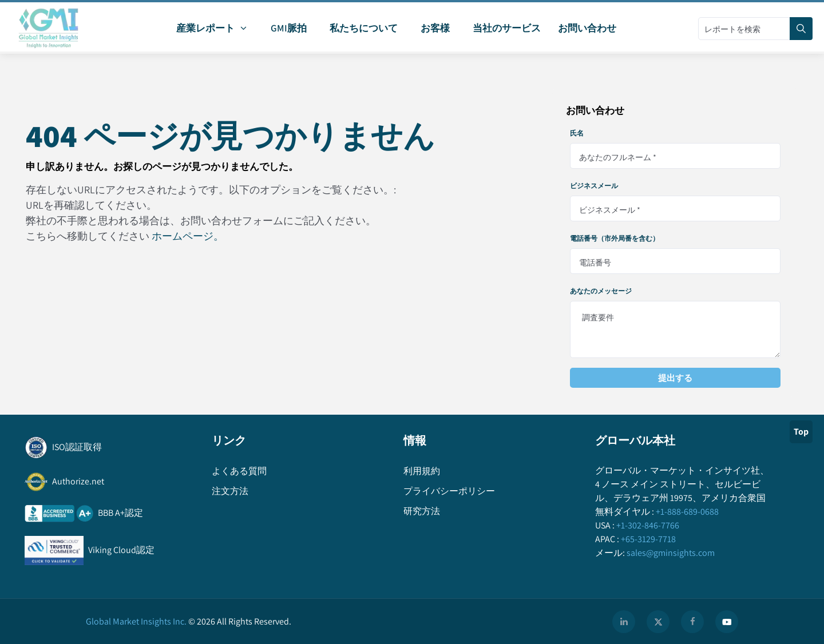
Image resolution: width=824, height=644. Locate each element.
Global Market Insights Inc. (136, 621)
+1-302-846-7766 (647, 525)
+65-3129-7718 (647, 539)
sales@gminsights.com (670, 553)
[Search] (801, 29)
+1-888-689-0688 (686, 512)
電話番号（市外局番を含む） (615, 238)
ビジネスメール (594, 186)
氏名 (577, 133)
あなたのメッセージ (601, 291)
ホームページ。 (188, 236)
